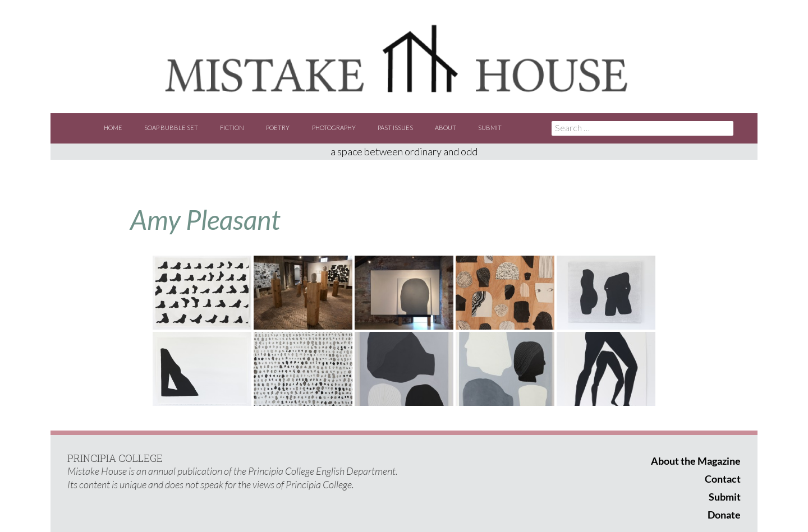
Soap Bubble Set (171, 128)
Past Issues (395, 128)
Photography (334, 128)
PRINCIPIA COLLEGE (115, 458)
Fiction (232, 128)
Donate (724, 515)
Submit (490, 128)
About (446, 128)
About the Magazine (696, 461)
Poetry (278, 128)
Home (113, 128)
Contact (723, 479)
